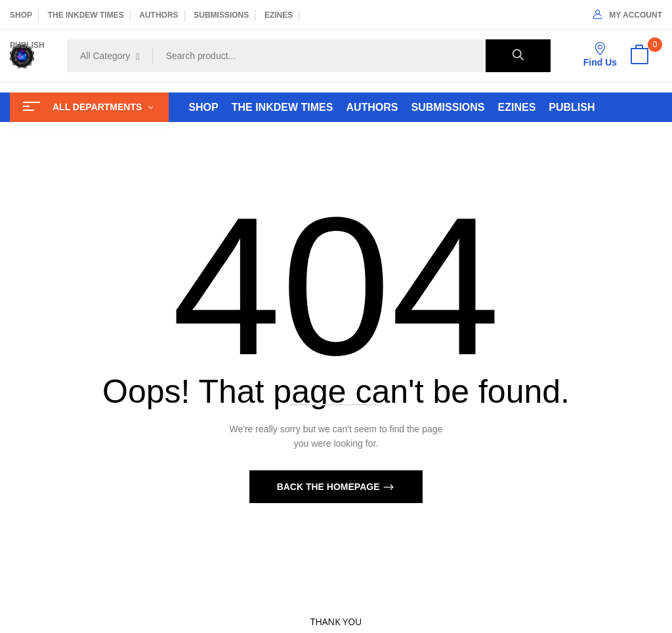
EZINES (279, 15)
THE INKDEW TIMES (86, 15)
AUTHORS (158, 15)
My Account (628, 15)
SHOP (21, 15)
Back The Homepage (330, 487)
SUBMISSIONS (221, 15)
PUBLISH (27, 45)
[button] (639, 56)
